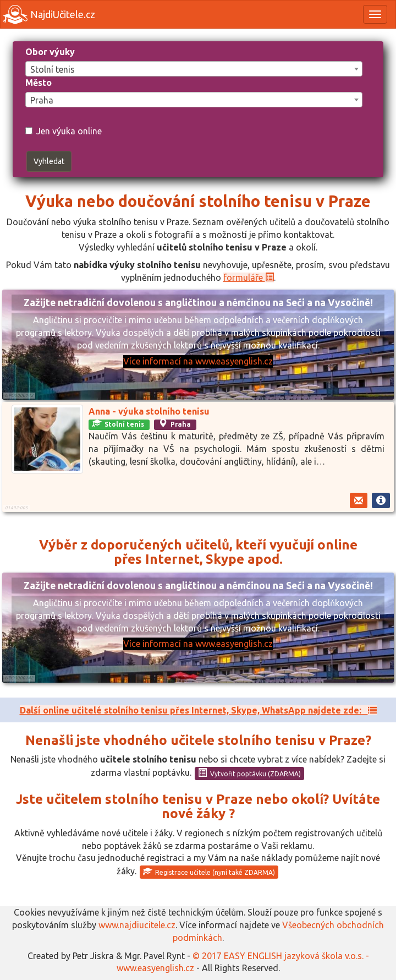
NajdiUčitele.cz (49, 15)
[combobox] (194, 69)
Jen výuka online (64, 131)
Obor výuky (50, 52)
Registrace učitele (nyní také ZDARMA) (209, 872)
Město (38, 83)
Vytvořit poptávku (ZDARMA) (249, 773)
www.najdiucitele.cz (137, 925)
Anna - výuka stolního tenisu (149, 411)
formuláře (249, 277)
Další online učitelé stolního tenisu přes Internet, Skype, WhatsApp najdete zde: (198, 710)
